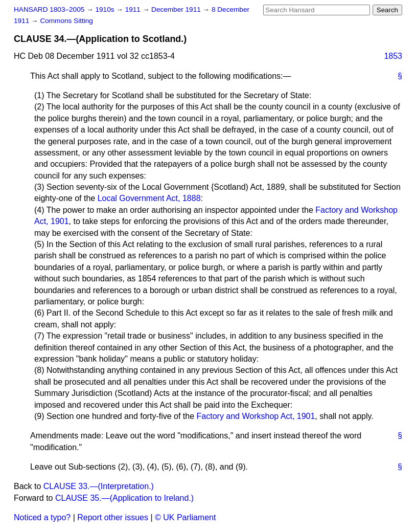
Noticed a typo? (42, 517)
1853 (393, 56)
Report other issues (113, 517)
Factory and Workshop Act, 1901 (256, 416)
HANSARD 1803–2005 (49, 9)
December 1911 (177, 9)
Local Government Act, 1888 (149, 198)
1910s (106, 9)
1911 (134, 9)
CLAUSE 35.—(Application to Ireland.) (124, 498)
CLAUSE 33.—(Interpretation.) (99, 486)
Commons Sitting (66, 21)
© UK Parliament (185, 517)
